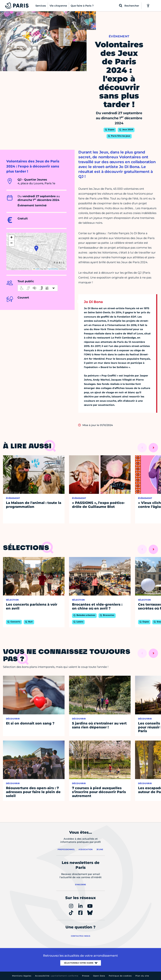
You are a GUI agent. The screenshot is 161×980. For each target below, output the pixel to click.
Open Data (99, 976)
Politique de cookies (120, 976)
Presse (86, 976)
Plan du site (142, 976)
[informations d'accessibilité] (38, 288)
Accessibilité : (57, 976)
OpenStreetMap (53, 269)
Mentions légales (22, 976)
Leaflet (36, 269)
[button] (36, 248)
